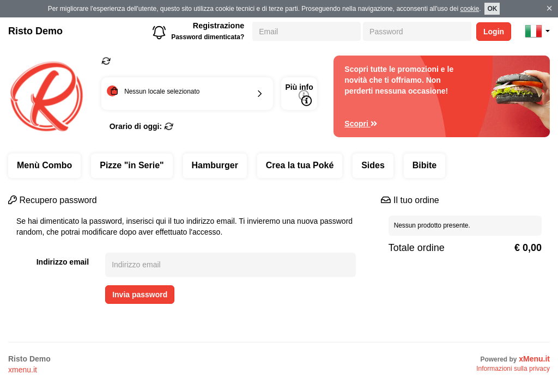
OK (492, 9)
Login (494, 32)
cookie (469, 9)
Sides (373, 165)
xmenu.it (23, 370)
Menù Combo (44, 165)
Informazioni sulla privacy (513, 369)
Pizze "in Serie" (132, 165)
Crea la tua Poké (300, 165)
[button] (537, 31)
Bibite (424, 165)
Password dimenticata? (208, 37)
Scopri (361, 124)
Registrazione (219, 26)
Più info (299, 94)
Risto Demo (35, 31)
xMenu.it (534, 359)
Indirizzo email (63, 262)
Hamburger (215, 165)
